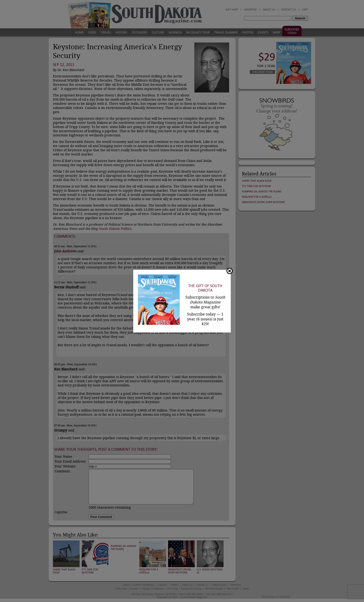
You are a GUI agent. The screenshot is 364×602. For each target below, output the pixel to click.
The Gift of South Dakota (205, 288)
